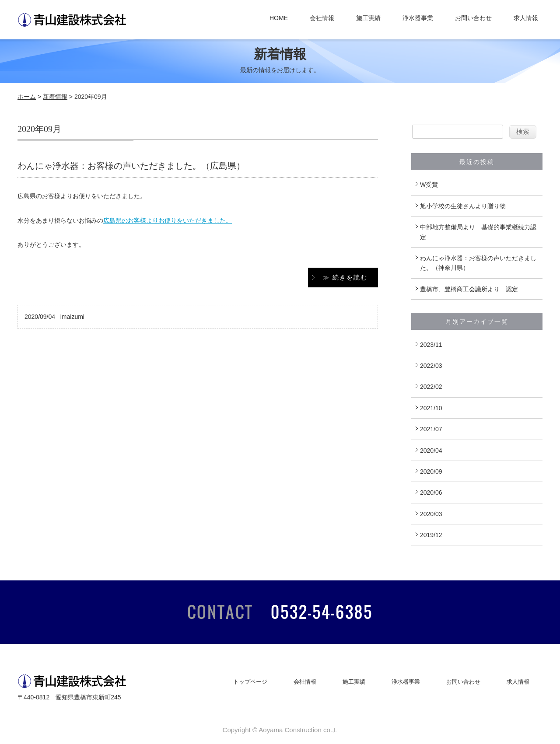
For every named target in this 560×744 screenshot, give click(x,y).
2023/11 (431, 345)
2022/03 (431, 366)
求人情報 (526, 18)
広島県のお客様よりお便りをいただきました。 (168, 220)
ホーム (27, 97)
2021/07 (431, 429)
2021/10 (431, 408)
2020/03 (431, 514)
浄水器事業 (418, 18)
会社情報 (322, 18)
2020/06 (431, 493)
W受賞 (429, 185)
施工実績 (368, 18)
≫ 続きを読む (345, 277)
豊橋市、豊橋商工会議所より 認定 (469, 289)
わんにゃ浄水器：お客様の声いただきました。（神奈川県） (478, 263)
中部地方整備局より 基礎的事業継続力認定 (478, 232)
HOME (279, 18)
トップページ (250, 682)
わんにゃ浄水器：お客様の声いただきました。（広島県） (131, 166)
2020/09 (431, 472)
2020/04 (431, 451)
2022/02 (431, 387)
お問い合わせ (473, 18)
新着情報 (55, 97)
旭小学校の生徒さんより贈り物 (463, 206)
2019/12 (431, 535)
